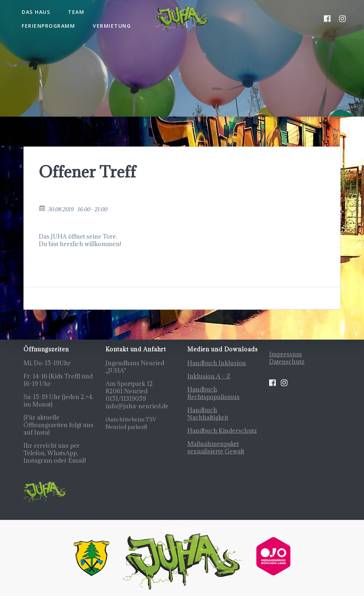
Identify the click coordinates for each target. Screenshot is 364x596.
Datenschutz (287, 362)
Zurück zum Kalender (70, 199)
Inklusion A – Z (209, 376)
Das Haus (36, 12)
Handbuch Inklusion (217, 363)
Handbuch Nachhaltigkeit (208, 414)
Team (76, 12)
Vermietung (112, 26)
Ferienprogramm (48, 26)
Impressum (285, 354)
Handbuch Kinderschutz (222, 431)
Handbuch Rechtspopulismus (213, 393)
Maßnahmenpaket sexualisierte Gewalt (216, 448)
